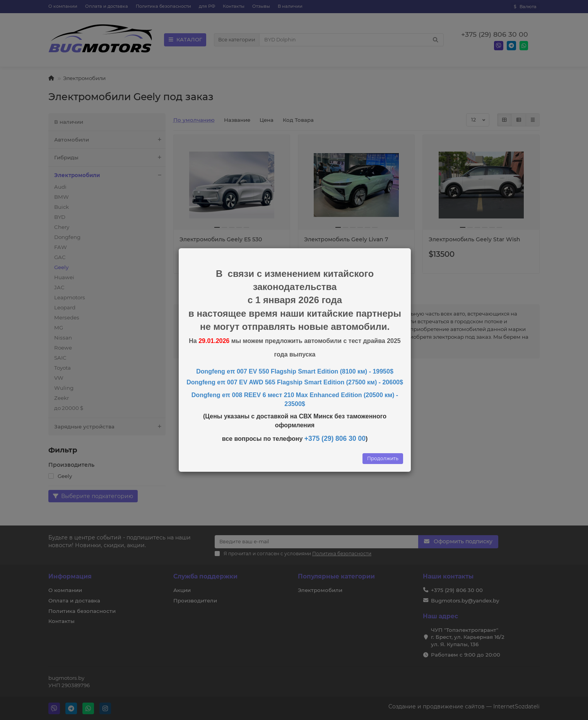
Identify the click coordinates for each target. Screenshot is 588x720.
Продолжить (383, 458)
